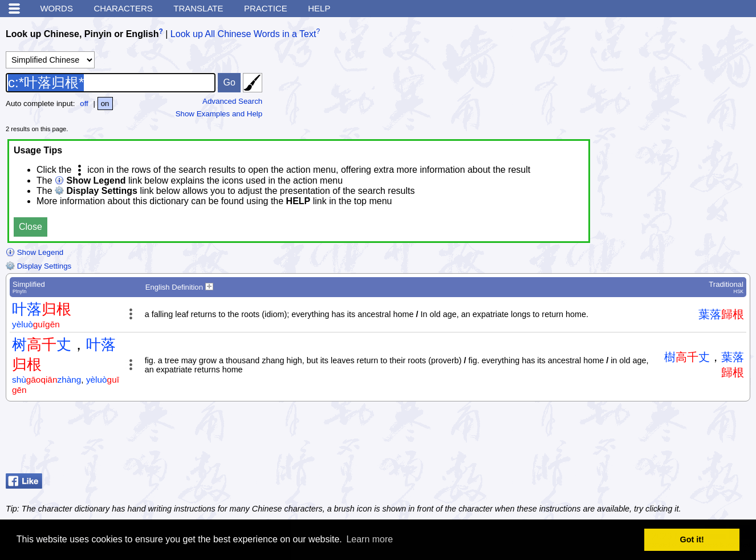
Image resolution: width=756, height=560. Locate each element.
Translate (198, 8)
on (105, 104)
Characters (123, 8)
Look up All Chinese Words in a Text (243, 34)
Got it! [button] (692, 539)
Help (319, 8)
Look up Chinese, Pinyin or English (82, 34)
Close (31, 227)
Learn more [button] (369, 539)
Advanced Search (232, 101)
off (84, 104)
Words (56, 8)
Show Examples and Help (219, 114)
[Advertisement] (659, 440)
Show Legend (34, 252)
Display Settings (38, 266)
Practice (266, 8)
